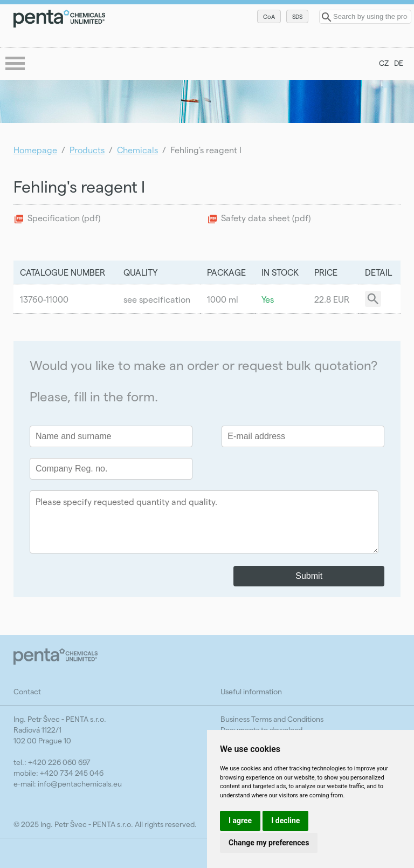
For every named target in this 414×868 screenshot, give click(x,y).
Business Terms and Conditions (272, 719)
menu (16, 64)
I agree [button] (240, 821)
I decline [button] (285, 821)
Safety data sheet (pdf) (266, 218)
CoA (269, 16)
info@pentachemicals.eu (80, 784)
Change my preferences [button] (269, 843)
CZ (384, 63)
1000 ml (223, 299)
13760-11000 (44, 299)
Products (87, 150)
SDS (297, 16)
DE (399, 63)
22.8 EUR (332, 299)
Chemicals (137, 150)
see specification (157, 299)
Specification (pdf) (64, 218)
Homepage (35, 150)
